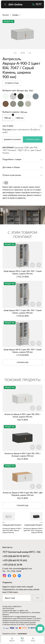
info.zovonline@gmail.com (20, 568)
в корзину (12, 140)
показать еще (23, 362)
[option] (22, 34)
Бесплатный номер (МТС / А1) (21, 552)
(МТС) (16, 556)
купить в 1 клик (33, 140)
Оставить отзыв (12, 83)
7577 (37, 4)
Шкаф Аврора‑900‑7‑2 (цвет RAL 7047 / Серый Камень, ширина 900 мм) (23, 312)
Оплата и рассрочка (12, 175)
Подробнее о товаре (12, 159)
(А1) (15, 561)
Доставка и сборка (11, 167)
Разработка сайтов (9, 634)
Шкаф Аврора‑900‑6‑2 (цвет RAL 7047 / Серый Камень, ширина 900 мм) (23, 272)
